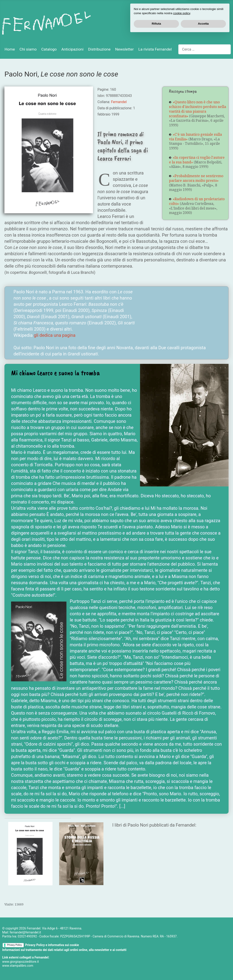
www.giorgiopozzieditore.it (20, 962)
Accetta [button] (203, 968)
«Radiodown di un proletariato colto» (197, 201)
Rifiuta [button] (156, 968)
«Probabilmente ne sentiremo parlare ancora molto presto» (196, 178)
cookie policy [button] (182, 957)
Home (10, 49)
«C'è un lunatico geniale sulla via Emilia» (195, 137)
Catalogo (49, 49)
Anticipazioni (72, 49)
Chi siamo (28, 49)
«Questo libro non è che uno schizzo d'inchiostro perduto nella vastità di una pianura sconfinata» (198, 109)
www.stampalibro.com (18, 966)
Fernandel (119, 102)
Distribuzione (99, 49)
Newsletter (124, 49)
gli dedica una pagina (54, 335)
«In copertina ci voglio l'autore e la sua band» (197, 160)
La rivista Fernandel (155, 49)
